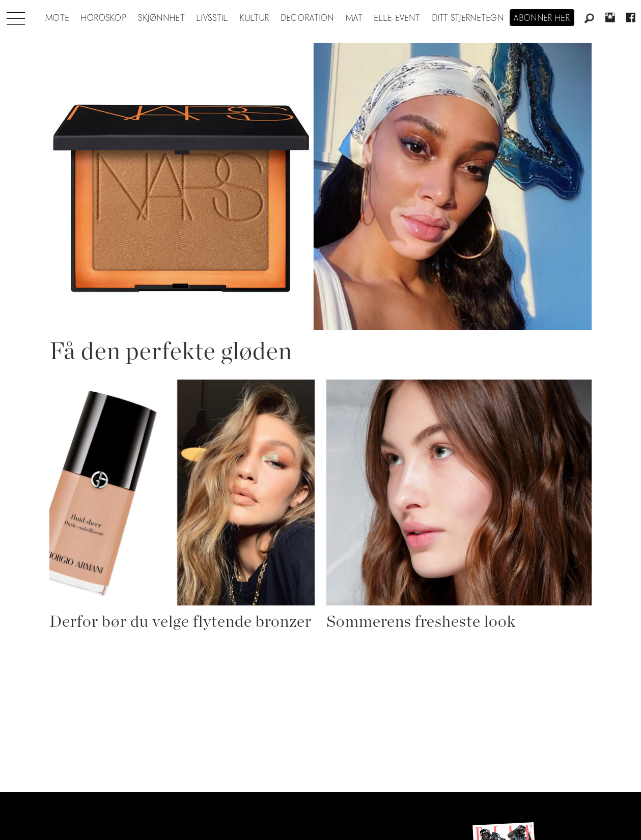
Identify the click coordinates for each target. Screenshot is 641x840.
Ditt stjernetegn (468, 18)
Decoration (308, 18)
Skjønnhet (162, 18)
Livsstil (212, 18)
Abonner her (542, 18)
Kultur (255, 18)
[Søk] (590, 19)
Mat (354, 18)
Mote (57, 18)
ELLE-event (397, 18)
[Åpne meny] (16, 16)
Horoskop (104, 18)
